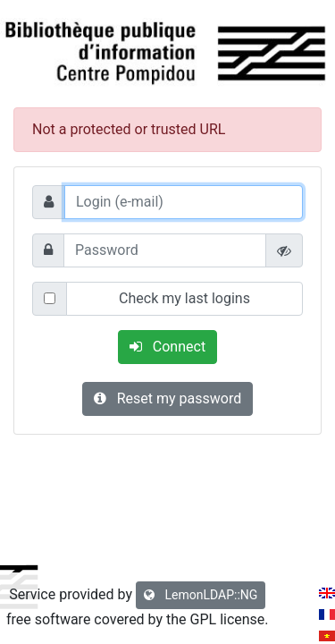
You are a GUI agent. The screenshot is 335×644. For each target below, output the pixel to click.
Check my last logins (184, 298)
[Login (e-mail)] (184, 202)
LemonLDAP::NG (201, 595)
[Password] (165, 250)
